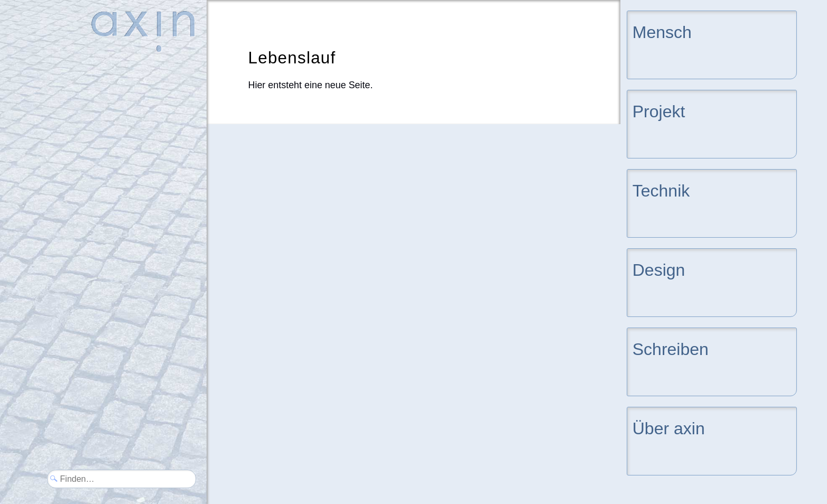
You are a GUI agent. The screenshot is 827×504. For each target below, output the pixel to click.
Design (659, 269)
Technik (661, 190)
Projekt (659, 111)
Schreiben (671, 348)
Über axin (669, 428)
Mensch (662, 31)
